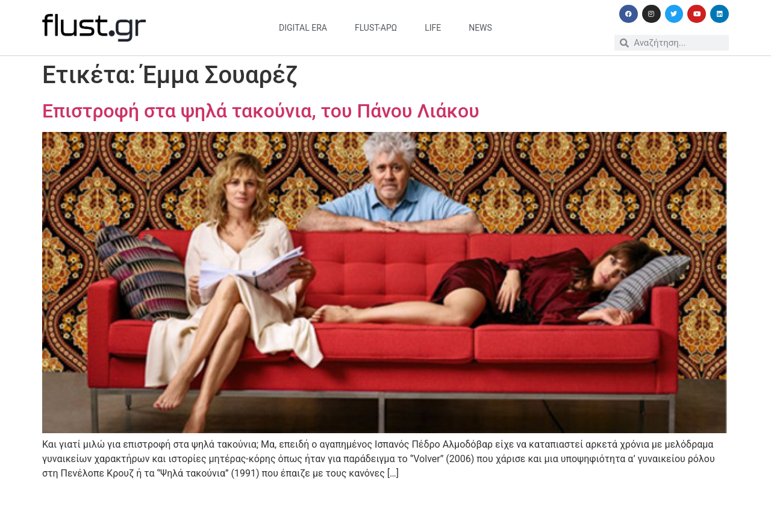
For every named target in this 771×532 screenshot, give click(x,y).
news (480, 28)
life (433, 28)
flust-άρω (376, 28)
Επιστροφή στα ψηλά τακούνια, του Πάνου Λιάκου (261, 111)
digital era (303, 28)
